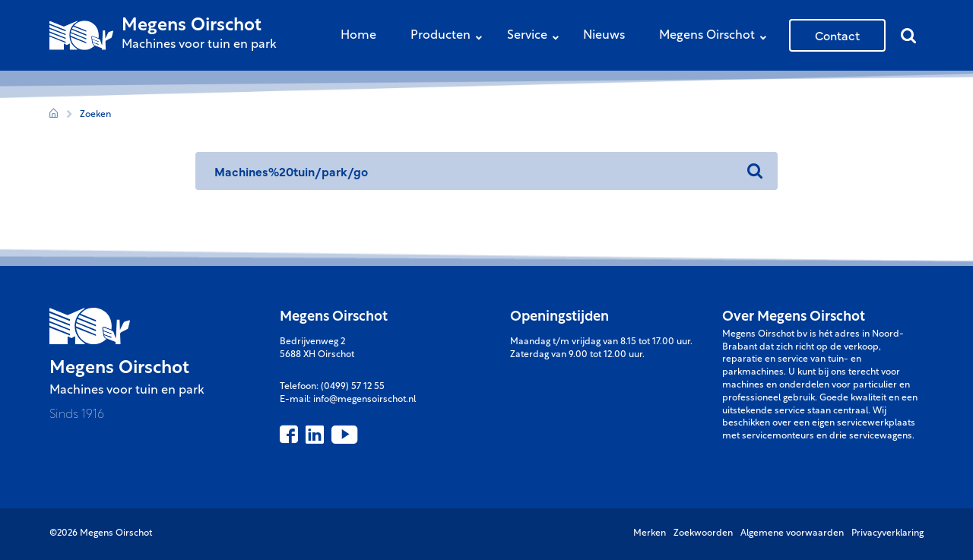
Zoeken (95, 115)
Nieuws (604, 36)
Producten (450, 37)
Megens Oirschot (716, 37)
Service (537, 37)
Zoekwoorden (703, 533)
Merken (650, 533)
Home (358, 36)
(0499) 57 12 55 (353, 387)
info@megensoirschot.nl (364, 400)
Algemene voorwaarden (792, 533)
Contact (837, 35)
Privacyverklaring (887, 533)
